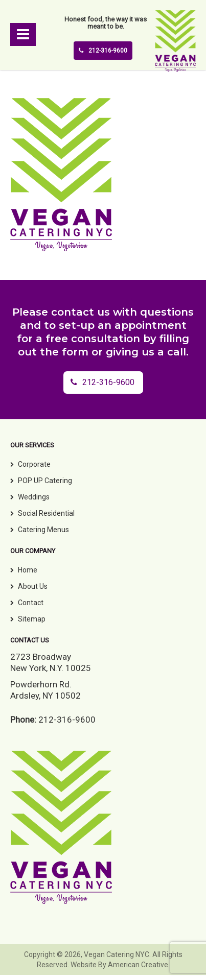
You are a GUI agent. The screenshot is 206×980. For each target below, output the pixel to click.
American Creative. (139, 965)
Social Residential (46, 513)
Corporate (34, 464)
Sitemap (32, 619)
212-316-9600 (103, 51)
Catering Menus (43, 530)
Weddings (34, 497)
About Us (33, 586)
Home (28, 570)
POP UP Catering (45, 481)
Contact (31, 603)
